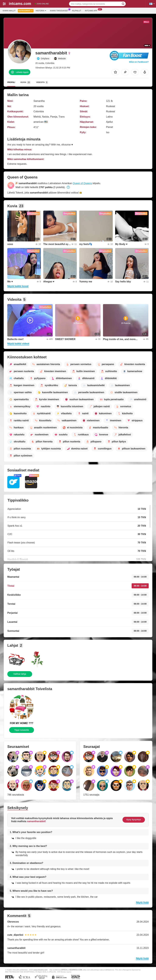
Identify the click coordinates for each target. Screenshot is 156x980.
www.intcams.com (41, 970)
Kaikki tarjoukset (60, 10)
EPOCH (64, 970)
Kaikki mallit (9, 11)
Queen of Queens (82, 183)
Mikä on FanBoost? (139, 62)
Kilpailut (77, 11)
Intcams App (92, 10)
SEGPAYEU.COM (76, 970)
